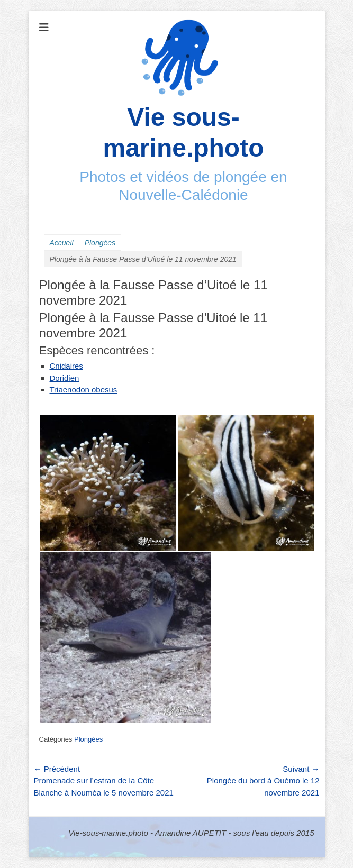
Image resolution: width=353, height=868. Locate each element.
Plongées (100, 243)
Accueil (62, 243)
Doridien (65, 378)
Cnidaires (66, 366)
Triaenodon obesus (84, 390)
